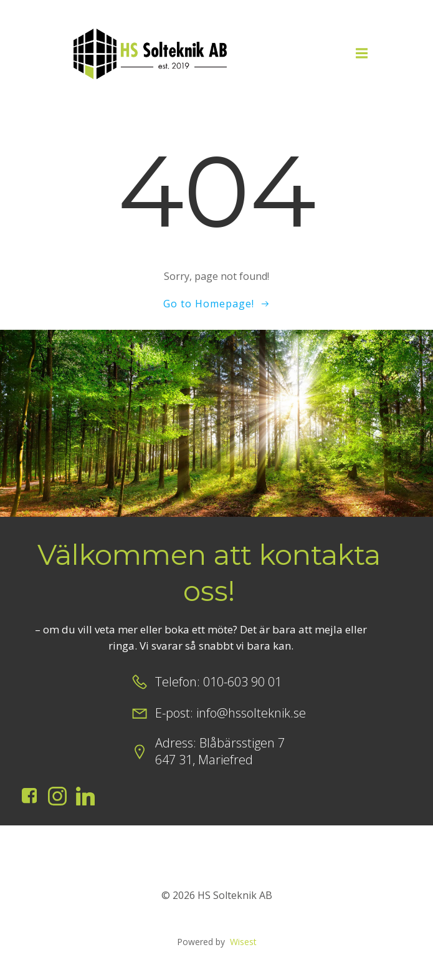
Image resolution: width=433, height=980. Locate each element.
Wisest (243, 942)
